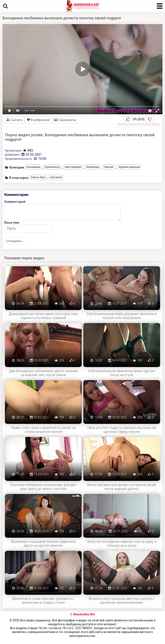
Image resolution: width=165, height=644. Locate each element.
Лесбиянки (93, 167)
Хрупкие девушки (129, 167)
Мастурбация (73, 167)
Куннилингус (53, 167)
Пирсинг (109, 167)
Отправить (14, 241)
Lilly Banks (56, 177)
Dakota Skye (38, 177)
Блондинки (34, 167)
